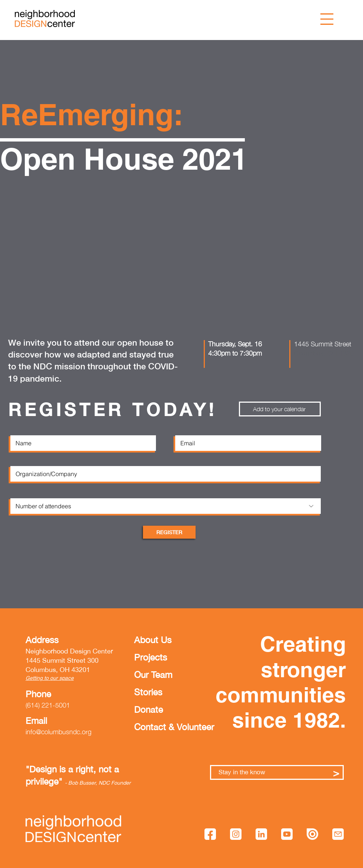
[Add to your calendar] (280, 409)
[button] (327, 19)
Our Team (153, 675)
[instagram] (236, 834)
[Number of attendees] (166, 506)
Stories (148, 692)
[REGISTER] (169, 532)
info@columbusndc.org (59, 732)
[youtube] (287, 834)
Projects (151, 657)
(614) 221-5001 (48, 705)
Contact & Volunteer (157, 727)
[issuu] (312, 834)
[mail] (338, 834)
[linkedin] (261, 834)
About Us (153, 640)
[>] (336, 772)
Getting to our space (50, 678)
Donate (149, 709)
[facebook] (210, 834)
